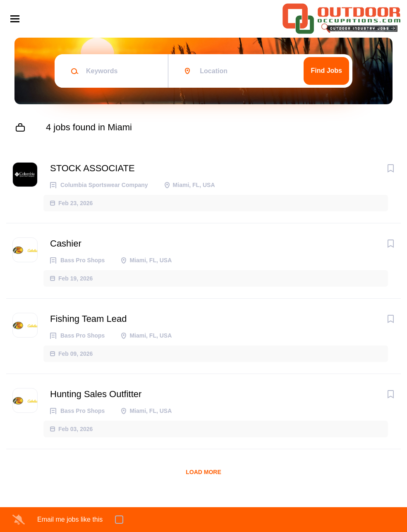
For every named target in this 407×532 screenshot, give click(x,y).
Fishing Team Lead (89, 319)
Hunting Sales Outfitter (96, 394)
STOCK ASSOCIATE (92, 168)
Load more (203, 472)
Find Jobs (326, 71)
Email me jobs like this (70, 519)
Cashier (66, 243)
